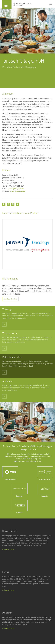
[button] (4, 204)
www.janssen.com (17, 192)
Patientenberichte (12, 357)
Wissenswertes (10, 333)
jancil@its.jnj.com (16, 189)
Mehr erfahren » (8, 549)
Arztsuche (8, 381)
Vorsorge (7, 309)
